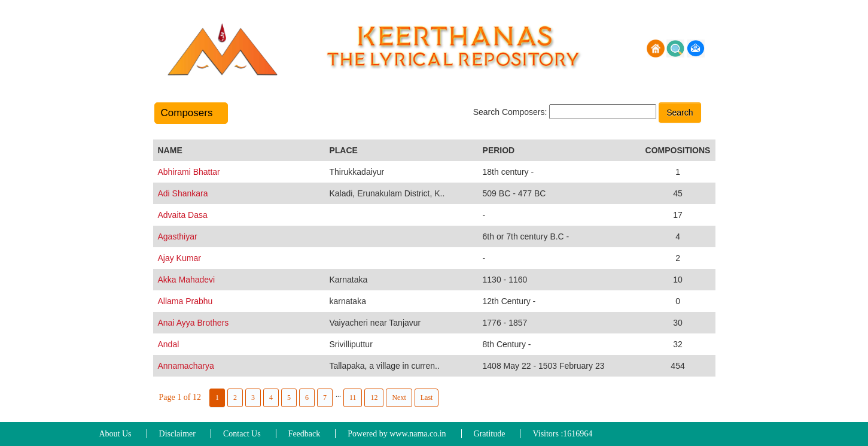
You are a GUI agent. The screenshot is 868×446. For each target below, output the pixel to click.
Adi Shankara (183, 193)
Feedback (304, 434)
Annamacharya (186, 366)
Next (399, 398)
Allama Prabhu (185, 301)
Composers (191, 113)
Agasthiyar (178, 236)
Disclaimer (177, 434)
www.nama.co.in (418, 434)
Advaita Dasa (183, 215)
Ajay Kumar (179, 258)
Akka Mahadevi (187, 280)
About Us (115, 434)
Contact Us (242, 434)
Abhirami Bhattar (189, 172)
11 (353, 398)
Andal (169, 344)
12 (374, 398)
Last (427, 398)
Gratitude (490, 434)
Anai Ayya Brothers (194, 323)
